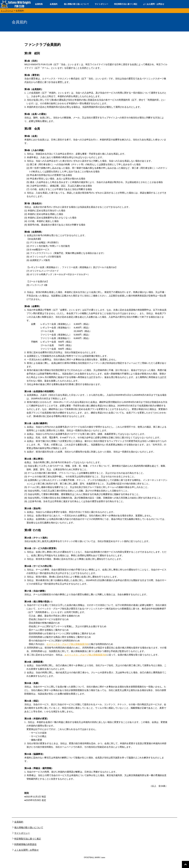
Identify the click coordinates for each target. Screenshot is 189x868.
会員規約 (54, 4)
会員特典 (39, 4)
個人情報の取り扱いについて (76, 4)
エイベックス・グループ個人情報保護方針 (68, 644)
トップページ (7, 11)
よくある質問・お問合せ (154, 4)
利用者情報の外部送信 (25, 844)
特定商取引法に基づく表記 (126, 4)
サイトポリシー (102, 4)
